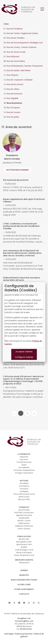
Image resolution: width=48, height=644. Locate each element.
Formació (24, 489)
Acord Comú (24, 585)
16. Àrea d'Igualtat (11, 98)
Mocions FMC (24, 499)
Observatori (24, 563)
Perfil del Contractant (24, 513)
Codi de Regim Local (24, 550)
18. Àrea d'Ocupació (12, 108)
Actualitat (24, 483)
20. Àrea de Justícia (11, 117)
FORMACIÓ (24, 507)
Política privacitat (23, 634)
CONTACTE (24, 594)
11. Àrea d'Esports (11, 75)
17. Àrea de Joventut (13, 103)
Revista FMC (24, 539)
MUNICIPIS (24, 575)
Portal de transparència (24, 470)
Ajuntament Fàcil (24, 544)
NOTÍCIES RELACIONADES (17, 170)
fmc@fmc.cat (24, 618)
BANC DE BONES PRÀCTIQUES (24, 580)
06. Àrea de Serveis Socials (15, 52)
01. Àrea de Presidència (13, 29)
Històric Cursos (24, 521)
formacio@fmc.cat (24, 621)
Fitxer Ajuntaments (24, 589)
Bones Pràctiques (24, 552)
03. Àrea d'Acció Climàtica (14, 38)
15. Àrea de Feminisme (13, 94)
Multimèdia (24, 518)
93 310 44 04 (26, 629)
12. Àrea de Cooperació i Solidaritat (18, 80)
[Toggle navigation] (42, 9)
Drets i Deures (24, 529)
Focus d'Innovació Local (24, 494)
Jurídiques (24, 491)
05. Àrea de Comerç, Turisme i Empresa (20, 47)
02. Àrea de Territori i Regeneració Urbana (21, 33)
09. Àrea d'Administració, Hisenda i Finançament (23, 66)
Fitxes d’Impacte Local (24, 555)
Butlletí (24, 547)
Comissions (24, 486)
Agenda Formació (24, 515)
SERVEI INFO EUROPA (24, 560)
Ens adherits (24, 467)
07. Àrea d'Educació (11, 56)
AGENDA (24, 570)
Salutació (24, 457)
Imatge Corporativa (24, 473)
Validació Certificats (24, 526)
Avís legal (9, 634)
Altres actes (24, 497)
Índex (6, 24)
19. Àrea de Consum (12, 112)
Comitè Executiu (24, 462)
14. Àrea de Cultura (11, 89)
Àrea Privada (24, 510)
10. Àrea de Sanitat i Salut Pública (17, 70)
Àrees (24, 465)
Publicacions (24, 523)
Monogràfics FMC (24, 542)
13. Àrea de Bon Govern (13, 84)
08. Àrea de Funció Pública (14, 61)
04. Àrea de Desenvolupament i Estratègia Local (23, 43)
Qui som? (24, 459)
